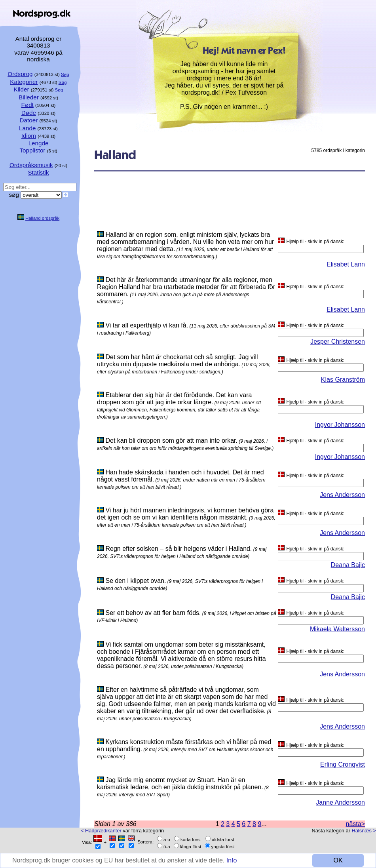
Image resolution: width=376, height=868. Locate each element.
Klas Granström (343, 380)
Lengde (39, 143)
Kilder (22, 89)
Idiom (29, 136)
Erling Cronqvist (343, 764)
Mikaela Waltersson (337, 629)
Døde (29, 113)
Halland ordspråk (42, 218)
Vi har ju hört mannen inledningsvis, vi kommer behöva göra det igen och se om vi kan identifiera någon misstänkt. (185, 514)
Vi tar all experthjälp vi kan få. (147, 325)
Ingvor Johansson (340, 425)
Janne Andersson (340, 802)
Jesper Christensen (338, 342)
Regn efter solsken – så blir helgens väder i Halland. (179, 549)
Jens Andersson (342, 495)
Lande (27, 128)
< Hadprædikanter (101, 831)
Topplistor (32, 150)
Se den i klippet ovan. (136, 581)
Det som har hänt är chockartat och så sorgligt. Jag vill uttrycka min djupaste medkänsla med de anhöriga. (178, 361)
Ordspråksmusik (31, 165)
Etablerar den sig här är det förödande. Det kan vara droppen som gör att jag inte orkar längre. (174, 399)
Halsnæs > (364, 831)
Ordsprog (20, 74)
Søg (65, 74)
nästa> (355, 824)
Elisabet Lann (346, 264)
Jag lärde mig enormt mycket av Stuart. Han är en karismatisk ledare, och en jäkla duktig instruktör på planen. (180, 783)
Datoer (29, 120)
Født (28, 105)
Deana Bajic (348, 565)
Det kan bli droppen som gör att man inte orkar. (171, 441)
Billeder (29, 97)
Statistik (38, 172)
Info (232, 860)
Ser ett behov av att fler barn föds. (153, 613)
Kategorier (24, 82)
